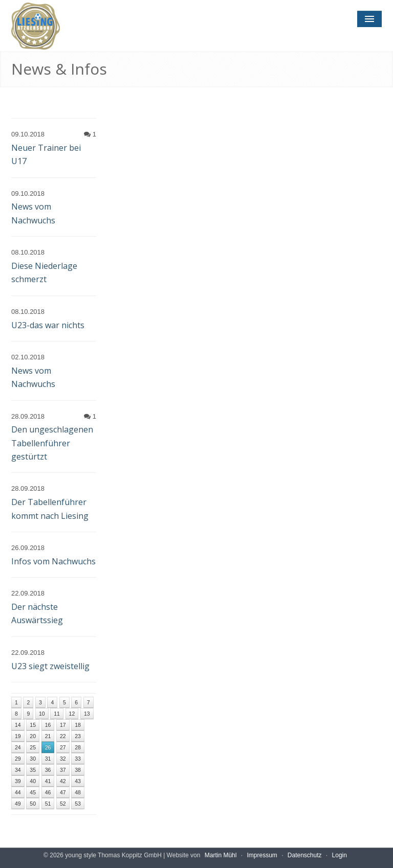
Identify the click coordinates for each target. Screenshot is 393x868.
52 (63, 804)
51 (48, 804)
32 (63, 759)
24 (18, 747)
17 (63, 725)
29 (18, 759)
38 (78, 770)
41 (48, 781)
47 (63, 792)
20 (33, 736)
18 (78, 725)
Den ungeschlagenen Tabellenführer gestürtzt (52, 443)
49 (18, 804)
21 (48, 736)
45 (33, 792)
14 (18, 725)
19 (18, 736)
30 (33, 759)
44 (18, 792)
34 (18, 770)
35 (33, 770)
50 (33, 804)
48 (78, 792)
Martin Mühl (221, 855)
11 (57, 714)
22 (63, 736)
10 (42, 714)
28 (78, 747)
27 (63, 747)
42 (63, 781)
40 (33, 781)
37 (63, 770)
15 (33, 725)
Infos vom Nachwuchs (53, 561)
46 (48, 792)
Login (340, 855)
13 (87, 714)
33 (78, 759)
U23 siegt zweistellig (50, 666)
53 (78, 804)
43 (78, 781)
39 (18, 781)
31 (48, 759)
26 (48, 747)
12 (72, 714)
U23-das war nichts (48, 325)
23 (78, 736)
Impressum (262, 855)
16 (48, 725)
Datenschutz (305, 855)
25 (33, 747)
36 (48, 770)
